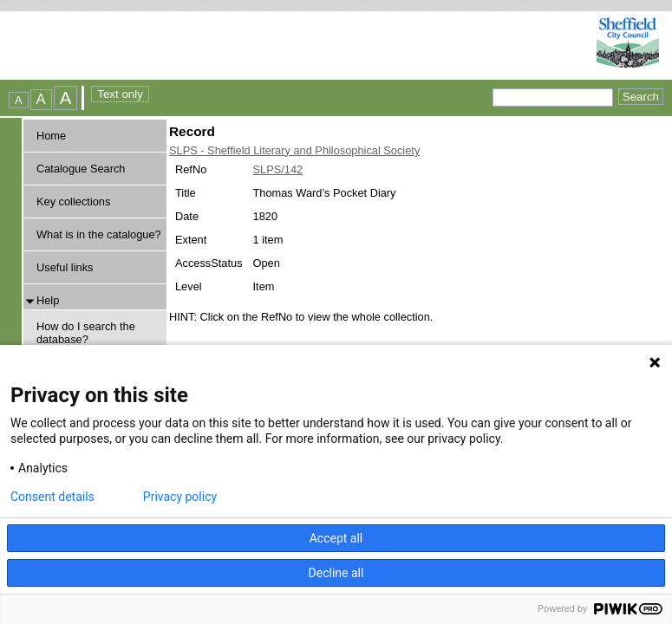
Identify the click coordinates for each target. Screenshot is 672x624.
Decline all (336, 573)
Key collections (73, 201)
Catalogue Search (81, 169)
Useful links (65, 267)
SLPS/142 (278, 169)
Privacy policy (180, 497)
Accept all (336, 538)
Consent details (52, 497)
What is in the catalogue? (99, 234)
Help (48, 300)
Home (51, 136)
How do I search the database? (86, 333)
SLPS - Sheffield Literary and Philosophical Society (294, 150)
